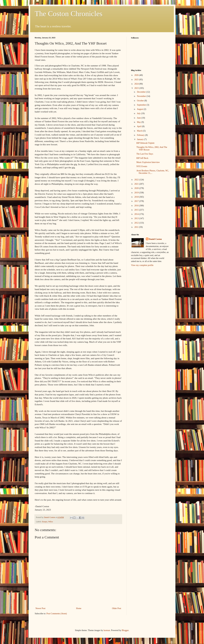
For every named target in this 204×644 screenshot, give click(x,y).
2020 (137, 188)
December (142, 92)
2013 (137, 218)
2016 (137, 206)
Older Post (117, 608)
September (142, 105)
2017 (137, 201)
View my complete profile (142, 265)
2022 (137, 180)
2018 (137, 197)
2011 (137, 227)
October (141, 101)
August (140, 109)
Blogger (125, 630)
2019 (137, 193)
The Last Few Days (145, 154)
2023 (137, 88)
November (142, 96)
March (140, 131)
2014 (137, 214)
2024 (137, 84)
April (139, 126)
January (140, 139)
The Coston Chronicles (69, 14)
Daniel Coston (155, 239)
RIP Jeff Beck (142, 158)
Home (79, 608)
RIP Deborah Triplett (145, 143)
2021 (137, 184)
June (139, 118)
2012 (137, 223)
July (139, 113)
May (139, 122)
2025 (137, 80)
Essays (45, 522)
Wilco (51, 522)
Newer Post (40, 608)
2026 (137, 75)
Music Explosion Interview (148, 162)
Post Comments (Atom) (57, 614)
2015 (137, 210)
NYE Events (142, 166)
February (141, 135)
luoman (107, 630)
